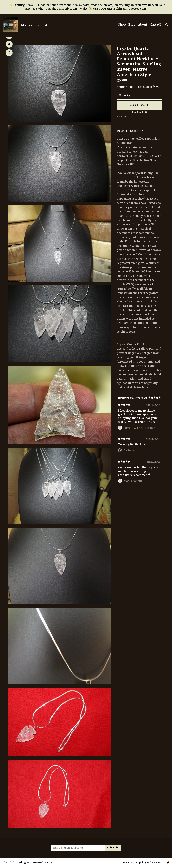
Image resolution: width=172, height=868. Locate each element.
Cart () (156, 25)
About (143, 25)
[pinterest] (168, 863)
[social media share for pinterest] (9, 53)
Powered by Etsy (42, 862)
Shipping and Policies (148, 862)
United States (142, 87)
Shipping (137, 131)
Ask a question (125, 116)
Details (122, 131)
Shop (122, 25)
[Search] (167, 25)
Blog (132, 25)
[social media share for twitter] (9, 44)
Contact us (126, 862)
